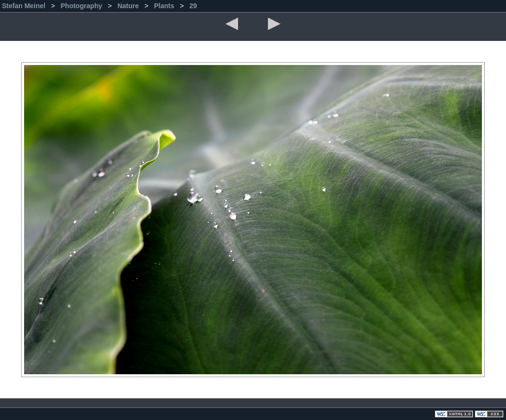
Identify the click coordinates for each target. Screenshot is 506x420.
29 (193, 6)
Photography (82, 6)
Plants (165, 6)
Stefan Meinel (25, 6)
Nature (129, 6)
